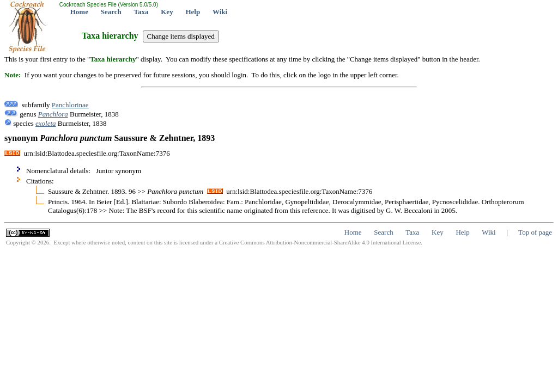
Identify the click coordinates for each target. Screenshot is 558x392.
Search (111, 12)
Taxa (141, 12)
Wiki (220, 12)
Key (167, 12)
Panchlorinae (70, 105)
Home (79, 12)
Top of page (535, 232)
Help (193, 12)
